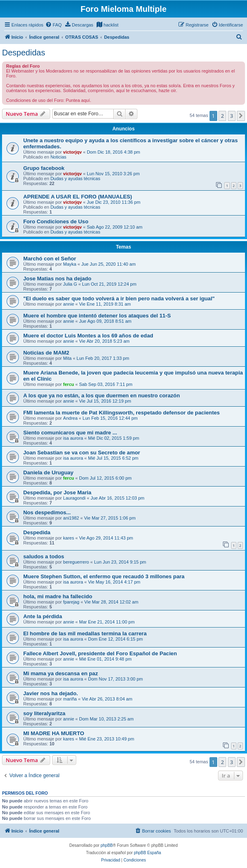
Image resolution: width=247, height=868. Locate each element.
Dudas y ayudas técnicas (75, 178)
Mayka (70, 264)
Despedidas (24, 53)
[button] (241, 116)
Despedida (37, 532)
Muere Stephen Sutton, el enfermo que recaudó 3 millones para (104, 576)
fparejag (71, 602)
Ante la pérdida (43, 616)
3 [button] (232, 116)
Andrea (70, 418)
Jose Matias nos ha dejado (57, 279)
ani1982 (71, 518)
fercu (69, 384)
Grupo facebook (44, 168)
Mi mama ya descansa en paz (61, 673)
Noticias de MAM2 (46, 353)
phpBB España (147, 853)
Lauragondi (74, 498)
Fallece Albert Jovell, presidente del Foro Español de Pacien (100, 653)
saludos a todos (44, 556)
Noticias (58, 157)
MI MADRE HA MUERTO (54, 733)
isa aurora (73, 438)
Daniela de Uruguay (48, 473)
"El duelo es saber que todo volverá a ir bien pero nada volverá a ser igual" (119, 299)
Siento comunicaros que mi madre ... (70, 433)
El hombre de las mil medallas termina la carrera (85, 633)
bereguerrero (76, 562)
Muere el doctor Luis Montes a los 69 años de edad (88, 336)
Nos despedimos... (47, 512)
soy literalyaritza (44, 713)
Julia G (70, 284)
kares (69, 538)
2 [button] (222, 116)
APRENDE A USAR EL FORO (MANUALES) (78, 197)
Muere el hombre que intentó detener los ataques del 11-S (97, 316)
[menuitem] (53, 25)
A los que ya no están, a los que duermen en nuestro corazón (101, 395)
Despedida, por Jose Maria (57, 492)
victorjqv (73, 152)
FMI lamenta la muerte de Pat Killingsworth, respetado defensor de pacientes (121, 413)
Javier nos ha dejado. (51, 693)
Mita (67, 358)
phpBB (107, 845)
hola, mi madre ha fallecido (58, 596)
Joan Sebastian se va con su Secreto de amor (82, 453)
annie (69, 304)
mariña (70, 699)
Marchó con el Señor (50, 259)
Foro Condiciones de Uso (56, 221)
